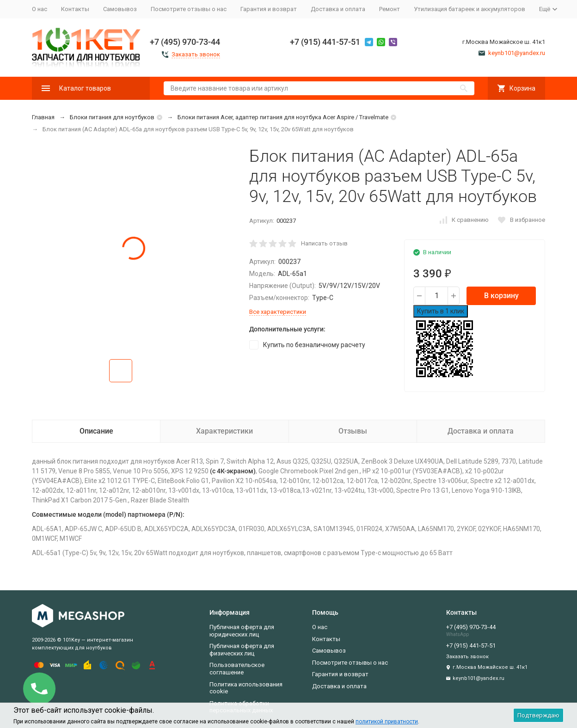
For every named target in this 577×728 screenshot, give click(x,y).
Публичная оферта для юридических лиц (242, 631)
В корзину (501, 296)
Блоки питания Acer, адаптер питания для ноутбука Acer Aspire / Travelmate (283, 117)
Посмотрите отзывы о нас (189, 9)
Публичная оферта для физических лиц (242, 650)
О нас (40, 9)
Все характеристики (278, 312)
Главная (43, 117)
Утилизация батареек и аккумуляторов (470, 9)
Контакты (75, 9)
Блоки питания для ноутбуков (112, 117)
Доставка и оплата (338, 9)
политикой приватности (387, 722)
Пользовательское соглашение (237, 669)
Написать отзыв (324, 243)
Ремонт (390, 9)
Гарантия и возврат (269, 9)
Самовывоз (120, 9)
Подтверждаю (538, 715)
